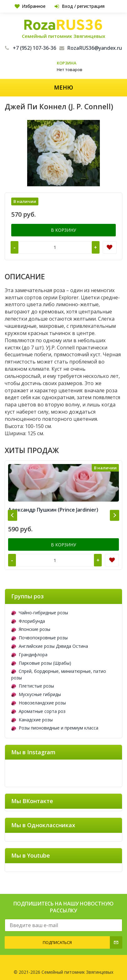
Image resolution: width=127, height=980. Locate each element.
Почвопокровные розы (39, 638)
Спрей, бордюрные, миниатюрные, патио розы (59, 674)
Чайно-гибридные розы (40, 613)
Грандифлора (29, 655)
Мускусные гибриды (36, 694)
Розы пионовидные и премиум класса (55, 728)
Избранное (30, 6)
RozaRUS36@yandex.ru (91, 48)
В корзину (64, 230)
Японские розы (31, 629)
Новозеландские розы (39, 703)
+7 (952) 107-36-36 (31, 48)
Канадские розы (32, 720)
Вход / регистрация (80, 6)
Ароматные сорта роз (38, 711)
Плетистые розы (33, 686)
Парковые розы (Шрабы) (41, 663)
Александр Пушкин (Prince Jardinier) (53, 510)
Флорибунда (28, 621)
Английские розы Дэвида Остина (50, 646)
